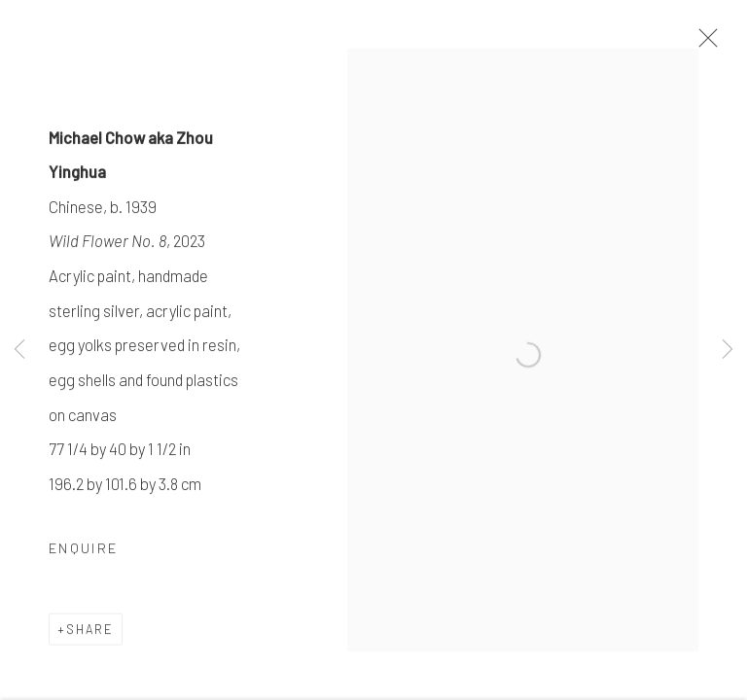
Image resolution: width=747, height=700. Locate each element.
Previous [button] (19, 350)
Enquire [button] (83, 550)
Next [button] (728, 350)
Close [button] (703, 44)
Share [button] (90, 631)
